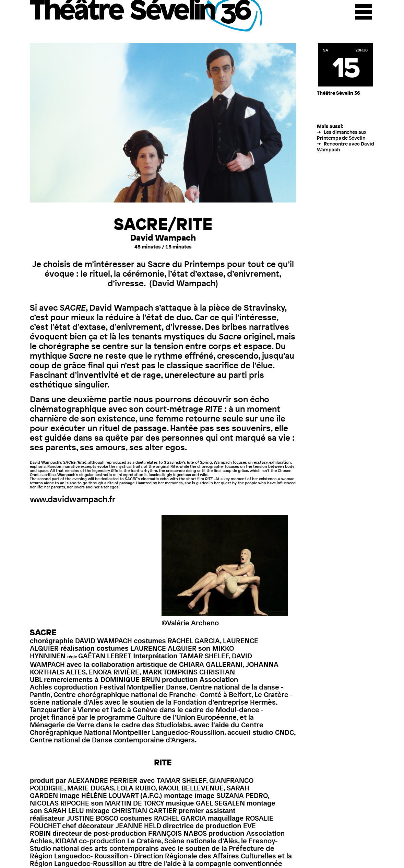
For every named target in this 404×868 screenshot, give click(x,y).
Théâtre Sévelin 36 (147, 16)
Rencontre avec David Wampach (346, 147)
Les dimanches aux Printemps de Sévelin (342, 135)
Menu (364, 12)
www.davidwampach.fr (73, 499)
